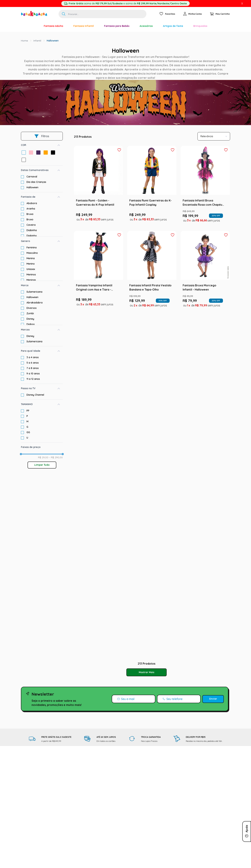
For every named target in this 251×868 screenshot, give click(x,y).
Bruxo (30, 219)
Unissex (31, 269)
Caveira (31, 225)
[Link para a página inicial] (24, 41)
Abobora (32, 203)
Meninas (31, 280)
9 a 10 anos (33, 374)
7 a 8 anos (33, 368)
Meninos (31, 275)
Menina (31, 258)
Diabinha (32, 230)
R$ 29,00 (43, 457)
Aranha (31, 209)
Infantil (37, 41)
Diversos (32, 308)
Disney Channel (35, 395)
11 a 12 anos (33, 379)
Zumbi (30, 313)
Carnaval (32, 177)
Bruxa (30, 214)
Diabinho (32, 236)
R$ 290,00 (56, 457)
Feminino (32, 248)
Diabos (31, 324)
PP (28, 411)
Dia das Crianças (36, 182)
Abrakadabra (35, 303)
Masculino (32, 253)
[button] (42, 145)
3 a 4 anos (33, 357)
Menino (31, 264)
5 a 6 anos (33, 363)
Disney (30, 319)
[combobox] (102, 14)
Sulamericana (34, 292)
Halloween (53, 41)
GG (28, 432)
